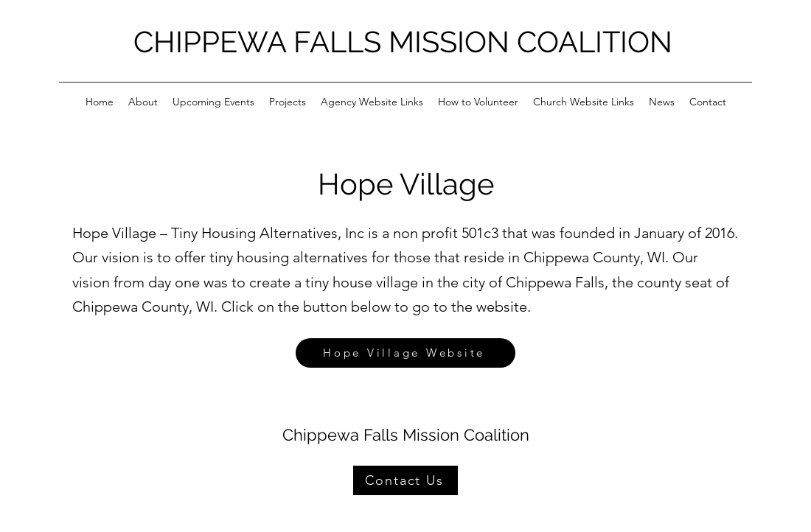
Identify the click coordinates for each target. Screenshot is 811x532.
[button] (143, 102)
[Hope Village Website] (405, 353)
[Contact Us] (405, 480)
